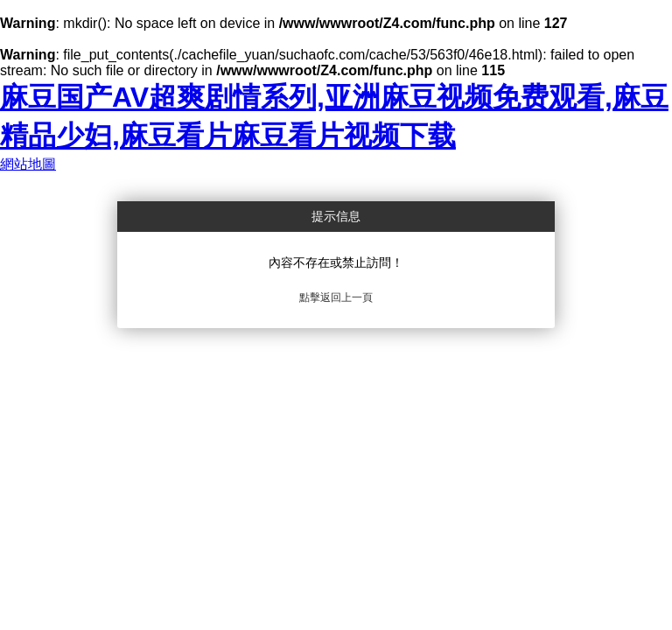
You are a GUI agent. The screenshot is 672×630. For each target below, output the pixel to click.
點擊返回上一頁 (336, 297)
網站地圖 (28, 164)
